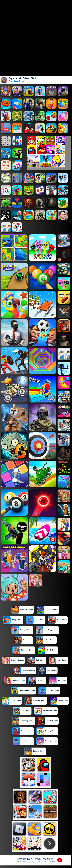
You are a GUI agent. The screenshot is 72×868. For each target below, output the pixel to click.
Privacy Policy (29, 862)
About (18, 862)
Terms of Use (42, 862)
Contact (52, 862)
